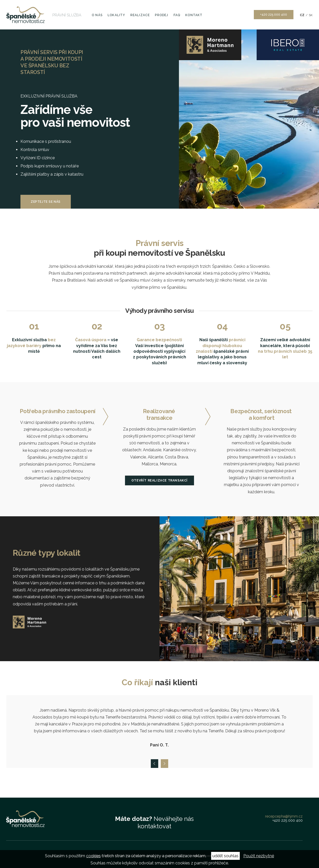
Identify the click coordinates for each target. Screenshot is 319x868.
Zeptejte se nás (46, 202)
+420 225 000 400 (274, 15)
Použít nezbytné (259, 856)
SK (311, 15)
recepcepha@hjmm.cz (284, 816)
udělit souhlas (225, 856)
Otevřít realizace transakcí (159, 480)
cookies (93, 856)
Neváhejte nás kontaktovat (154, 822)
